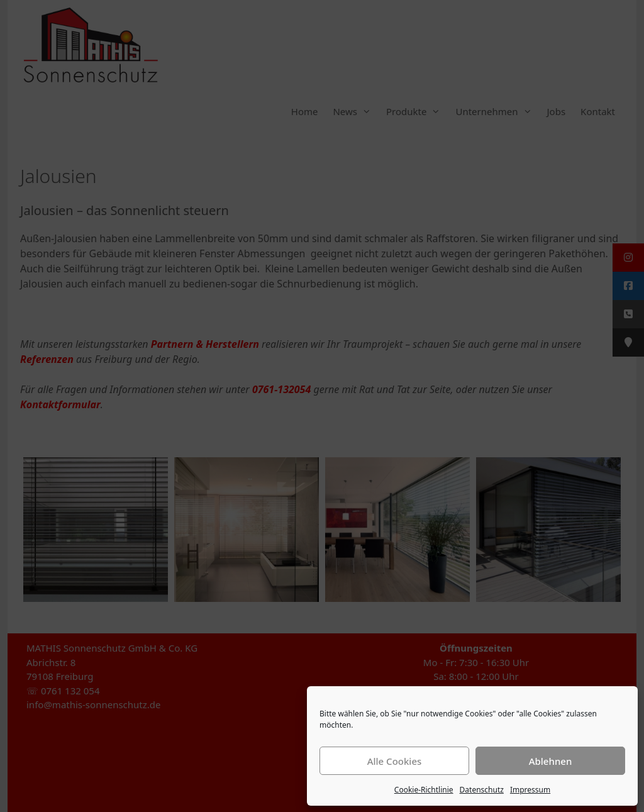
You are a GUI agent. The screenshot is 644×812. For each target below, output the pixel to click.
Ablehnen (551, 761)
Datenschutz (482, 790)
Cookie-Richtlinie (424, 790)
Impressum (530, 790)
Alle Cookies (395, 761)
